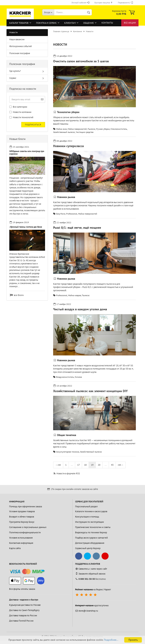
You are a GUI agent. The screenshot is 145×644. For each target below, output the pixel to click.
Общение (89, 23)
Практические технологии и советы (93, 527)
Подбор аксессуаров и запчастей (91, 538)
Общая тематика (67, 435)
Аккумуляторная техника (68, 452)
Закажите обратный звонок (90, 574)
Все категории (18, 107)
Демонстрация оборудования (90, 543)
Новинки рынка (66, 197)
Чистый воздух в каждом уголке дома (80, 309)
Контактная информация (21, 543)
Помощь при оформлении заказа (26, 506)
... (72, 465)
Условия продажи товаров (22, 511)
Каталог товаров (19, 23)
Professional (72, 214)
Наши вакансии (17, 39)
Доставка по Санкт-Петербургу (24, 610)
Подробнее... (111, 640)
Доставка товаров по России (23, 615)
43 (112, 465)
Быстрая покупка (104, 3)
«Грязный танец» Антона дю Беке (26, 227)
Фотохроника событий (21, 46)
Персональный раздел (86, 506)
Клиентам (70, 23)
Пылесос (92, 129)
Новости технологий (21, 117)
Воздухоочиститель (65, 377)
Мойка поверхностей (77, 129)
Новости (13, 32)
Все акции (130, 23)
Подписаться (33, 125)
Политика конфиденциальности (25, 532)
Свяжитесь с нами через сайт (91, 569)
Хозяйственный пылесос (64, 132)
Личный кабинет (80, 3)
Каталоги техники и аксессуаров (91, 511)
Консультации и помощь (87, 517)
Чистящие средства (85, 132)
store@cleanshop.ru (87, 611)
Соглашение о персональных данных (28, 527)
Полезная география (20, 53)
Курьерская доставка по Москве (25, 605)
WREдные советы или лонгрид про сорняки (27, 152)
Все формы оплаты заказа (22, 589)
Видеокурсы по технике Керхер (91, 532)
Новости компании (20, 112)
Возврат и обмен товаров (22, 517)
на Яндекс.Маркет (93, 589)
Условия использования (21, 538)
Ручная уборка (103, 129)
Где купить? (15, 71)
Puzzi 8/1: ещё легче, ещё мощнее (77, 228)
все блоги (19, 295)
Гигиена (78, 377)
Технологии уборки (68, 112)
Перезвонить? (126, 3)
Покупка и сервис (46, 23)
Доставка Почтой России (21, 621)
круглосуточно (92, 605)
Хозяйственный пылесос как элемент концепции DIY (90, 391)
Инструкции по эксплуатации (89, 522)
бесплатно (90, 579)
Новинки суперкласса (68, 146)
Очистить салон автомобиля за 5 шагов (81, 61)
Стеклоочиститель (119, 129)
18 (85, 465)
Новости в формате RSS (68, 473)
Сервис (13, 78)
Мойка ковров (75, 295)
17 (78, 465)
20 (99, 465)
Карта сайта (15, 548)
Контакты (107, 23)
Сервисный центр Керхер (88, 548)
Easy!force (61, 214)
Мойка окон (62, 129)
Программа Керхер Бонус (22, 522)
